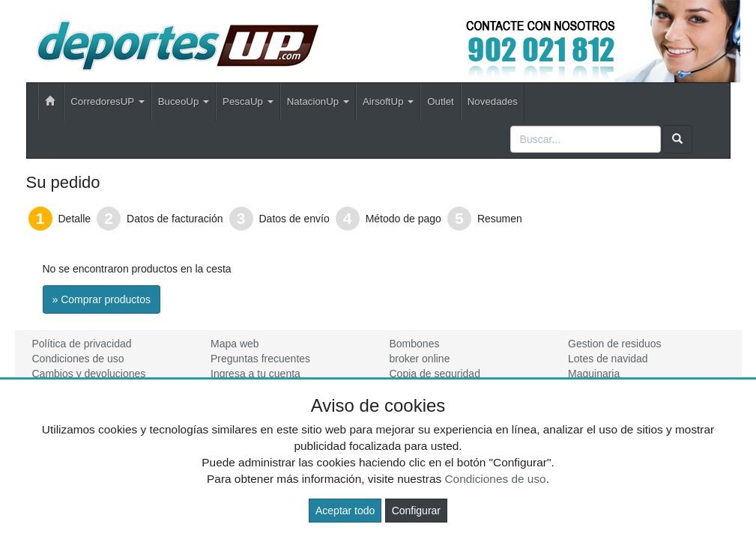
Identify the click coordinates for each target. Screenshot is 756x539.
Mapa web (235, 344)
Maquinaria (594, 374)
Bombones (415, 344)
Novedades (493, 101)
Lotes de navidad (608, 359)
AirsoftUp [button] (388, 101)
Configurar (416, 511)
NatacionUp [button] (318, 101)
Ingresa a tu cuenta (255, 374)
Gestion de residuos (615, 344)
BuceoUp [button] (184, 101)
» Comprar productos (102, 299)
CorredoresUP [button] (107, 101)
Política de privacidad (82, 344)
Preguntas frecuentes (260, 359)
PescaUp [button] (248, 101)
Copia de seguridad (435, 374)
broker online (420, 359)
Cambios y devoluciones (89, 374)
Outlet (440, 101)
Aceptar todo (345, 511)
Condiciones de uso (78, 359)
